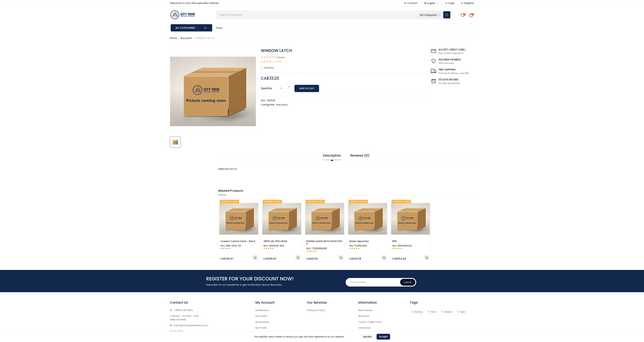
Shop (219, 28)
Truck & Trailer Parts (370, 322)
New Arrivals (365, 310)
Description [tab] (332, 156)
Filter (432, 312)
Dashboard (262, 310)
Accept (383, 338)
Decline (367, 338)
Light (461, 312)
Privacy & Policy (316, 310)
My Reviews (262, 322)
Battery (417, 312)
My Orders (261, 316)
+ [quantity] (289, 87)
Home (173, 38)
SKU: (263, 101)
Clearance (365, 328)
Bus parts (186, 38)
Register (468, 3)
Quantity (266, 89)
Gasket (447, 312)
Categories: (268, 105)
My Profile (261, 328)
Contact (411, 3)
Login (450, 3)
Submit (408, 282)
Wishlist (268, 68)
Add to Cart (307, 89)
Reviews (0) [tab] (360, 156)
